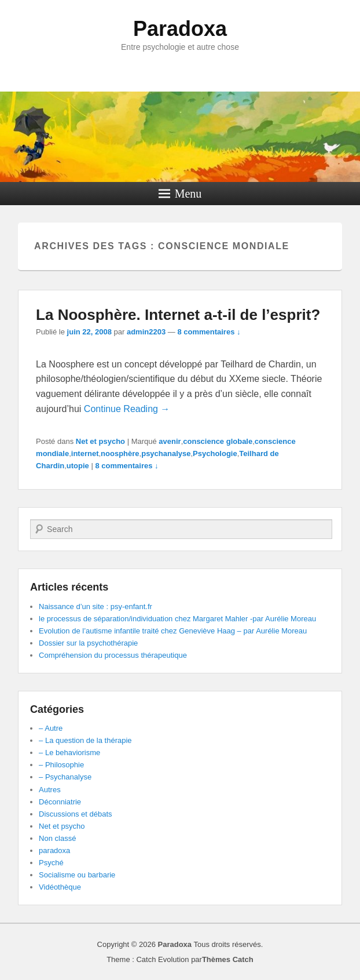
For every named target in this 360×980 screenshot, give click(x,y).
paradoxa (54, 850)
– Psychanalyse (65, 777)
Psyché (51, 863)
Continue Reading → (127, 409)
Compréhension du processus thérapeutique (113, 655)
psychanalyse (166, 453)
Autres (50, 790)
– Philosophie (61, 765)
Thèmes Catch (228, 959)
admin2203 (146, 332)
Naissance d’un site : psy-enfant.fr (95, 606)
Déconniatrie (60, 802)
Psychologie (215, 453)
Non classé (57, 838)
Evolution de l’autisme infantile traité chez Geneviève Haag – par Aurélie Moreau (173, 631)
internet (85, 453)
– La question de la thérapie (85, 740)
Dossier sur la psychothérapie (88, 643)
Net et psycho (100, 441)
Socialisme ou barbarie (77, 875)
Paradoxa (180, 29)
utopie (78, 466)
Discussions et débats (75, 814)
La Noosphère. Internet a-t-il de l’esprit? (178, 315)
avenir (170, 441)
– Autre (51, 728)
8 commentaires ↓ (209, 332)
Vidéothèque (60, 887)
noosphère (120, 453)
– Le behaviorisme (69, 753)
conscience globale (218, 441)
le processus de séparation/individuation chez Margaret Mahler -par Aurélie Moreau (177, 619)
